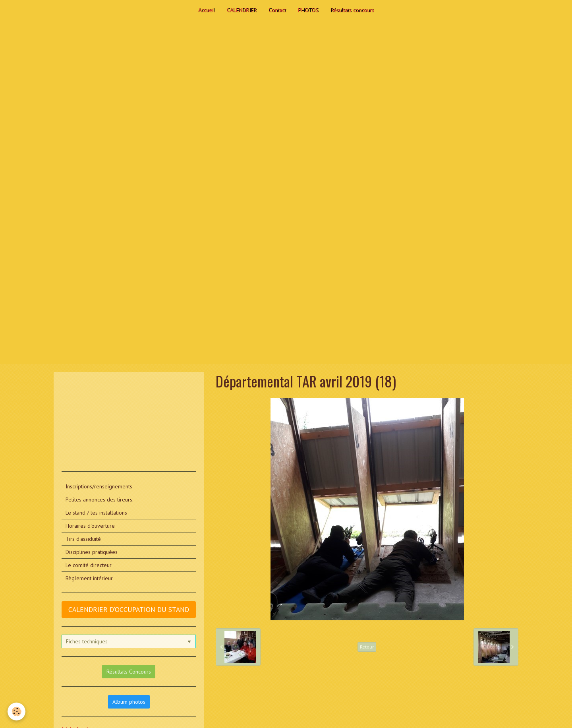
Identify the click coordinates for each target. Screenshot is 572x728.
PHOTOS (308, 10)
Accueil (207, 10)
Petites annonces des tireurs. (100, 500)
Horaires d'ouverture (90, 526)
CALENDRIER (242, 10)
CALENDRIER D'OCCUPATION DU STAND (129, 609)
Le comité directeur (89, 565)
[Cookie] (17, 712)
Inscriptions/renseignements (99, 486)
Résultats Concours (129, 672)
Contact (277, 10)
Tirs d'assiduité (83, 539)
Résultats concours (352, 10)
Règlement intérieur (89, 578)
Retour (367, 647)
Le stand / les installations (96, 513)
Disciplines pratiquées (92, 552)
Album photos (129, 702)
